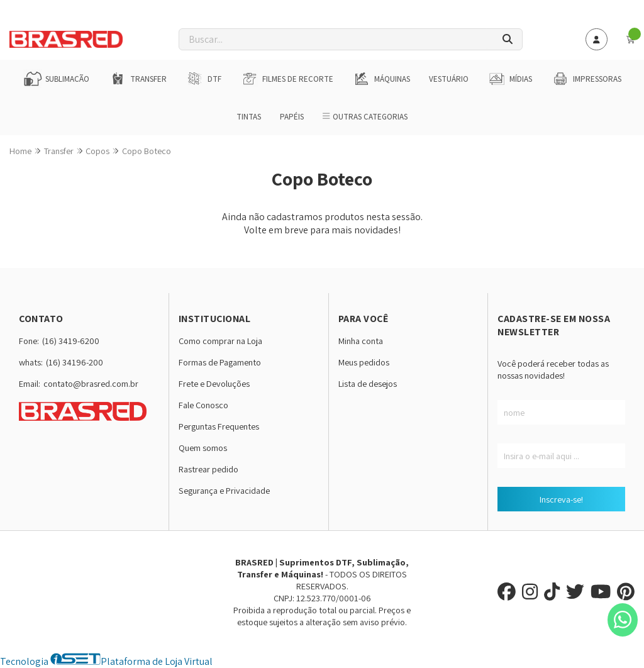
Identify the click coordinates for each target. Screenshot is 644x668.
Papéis (292, 117)
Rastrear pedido (208, 469)
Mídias (510, 79)
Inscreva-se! (561, 499)
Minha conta (361, 341)
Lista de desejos (368, 383)
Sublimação (56, 79)
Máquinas (381, 79)
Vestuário (449, 79)
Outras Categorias (365, 117)
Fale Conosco (203, 405)
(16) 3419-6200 (71, 341)
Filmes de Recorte (287, 79)
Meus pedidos (364, 362)
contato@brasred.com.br (91, 383)
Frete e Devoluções (214, 383)
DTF (203, 79)
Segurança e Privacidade (224, 490)
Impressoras (586, 79)
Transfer (137, 79)
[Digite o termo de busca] (336, 39)
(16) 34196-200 (75, 362)
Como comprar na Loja (220, 341)
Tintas (249, 117)
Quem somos (203, 448)
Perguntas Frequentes (219, 426)
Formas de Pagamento (220, 362)
